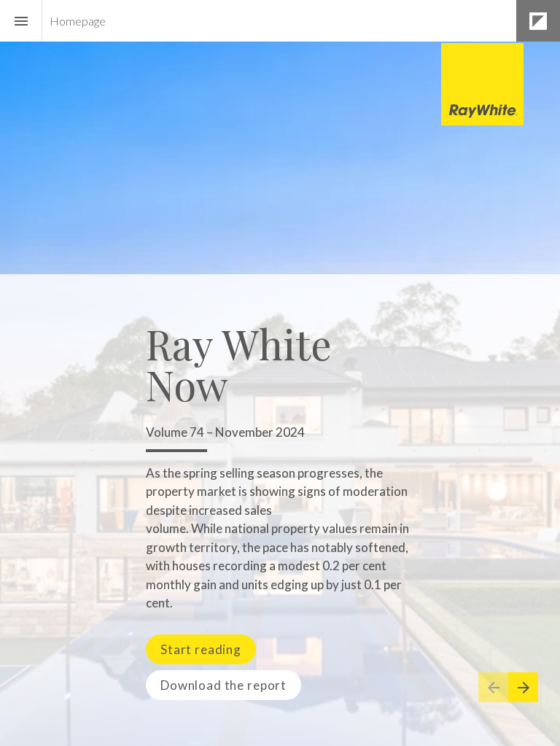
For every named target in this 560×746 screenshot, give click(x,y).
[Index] (21, 21)
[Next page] (523, 687)
